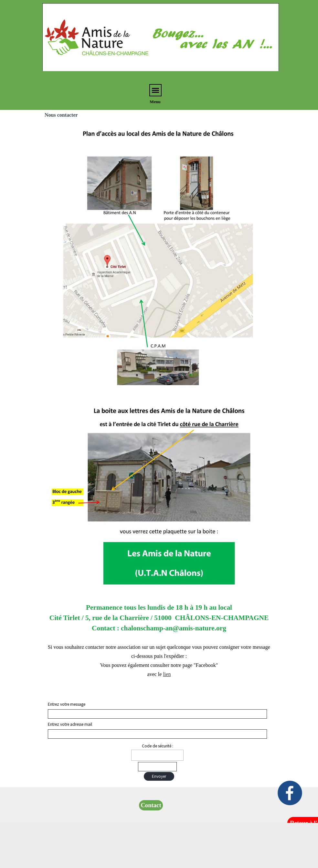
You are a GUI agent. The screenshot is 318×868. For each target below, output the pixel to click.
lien (167, 674)
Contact (151, 805)
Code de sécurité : (158, 746)
